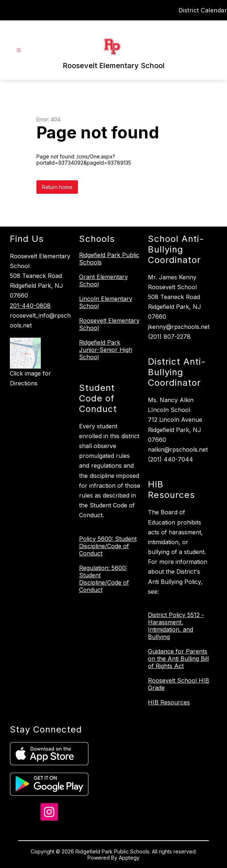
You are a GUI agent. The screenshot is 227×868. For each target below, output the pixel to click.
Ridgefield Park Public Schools (109, 259)
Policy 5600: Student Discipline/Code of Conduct (108, 546)
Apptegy (129, 858)
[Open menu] (19, 50)
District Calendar (203, 10)
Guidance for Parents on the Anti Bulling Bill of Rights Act (178, 659)
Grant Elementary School (103, 280)
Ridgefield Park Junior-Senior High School (106, 350)
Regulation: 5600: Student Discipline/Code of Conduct (104, 579)
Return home (57, 187)
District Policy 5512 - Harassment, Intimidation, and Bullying (176, 626)
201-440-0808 (30, 306)
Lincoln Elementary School (106, 302)
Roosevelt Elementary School (109, 324)
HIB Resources (169, 702)
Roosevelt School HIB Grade (179, 684)
